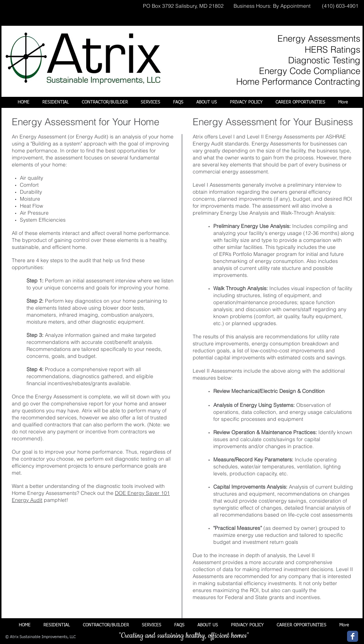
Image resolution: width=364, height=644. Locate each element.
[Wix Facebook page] (353, 636)
